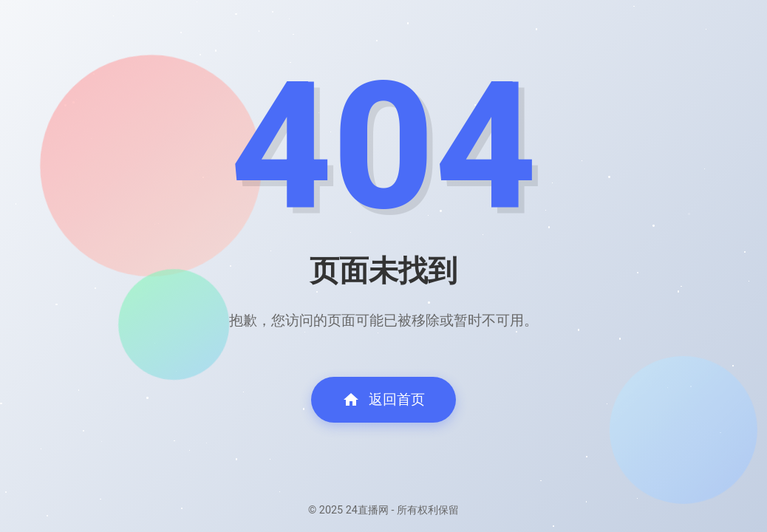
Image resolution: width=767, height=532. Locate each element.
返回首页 (383, 400)
